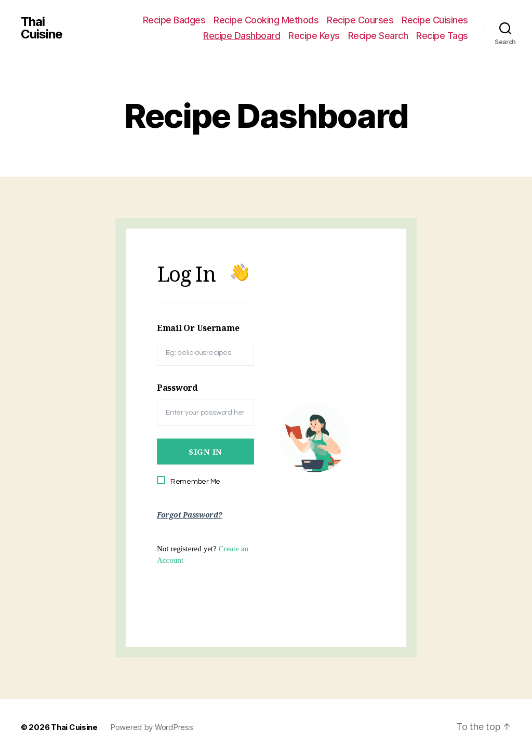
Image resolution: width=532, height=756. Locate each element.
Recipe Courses (360, 20)
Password (177, 388)
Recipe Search (378, 36)
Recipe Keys (314, 36)
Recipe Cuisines (435, 20)
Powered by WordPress (152, 727)
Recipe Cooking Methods (266, 20)
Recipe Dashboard (242, 36)
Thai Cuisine (42, 28)
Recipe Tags (442, 36)
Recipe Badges (174, 20)
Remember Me (195, 482)
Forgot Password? (189, 515)
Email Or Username (198, 328)
